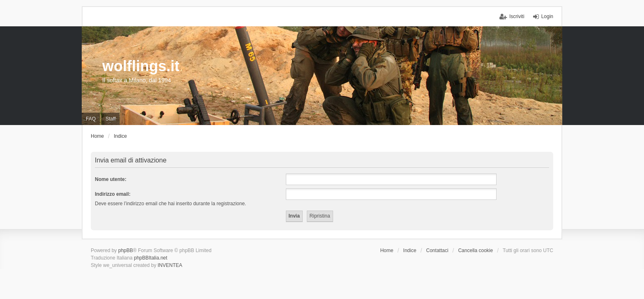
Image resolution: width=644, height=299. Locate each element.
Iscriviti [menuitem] (517, 16)
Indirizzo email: (113, 194)
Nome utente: (111, 179)
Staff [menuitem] (110, 119)
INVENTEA (170, 265)
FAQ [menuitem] (91, 119)
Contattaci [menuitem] (437, 250)
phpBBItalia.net (151, 258)
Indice (410, 250)
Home (387, 250)
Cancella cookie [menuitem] (475, 250)
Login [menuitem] (547, 16)
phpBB (126, 250)
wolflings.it (141, 66)
